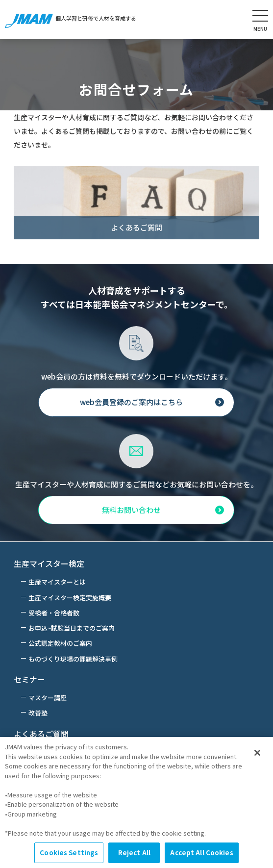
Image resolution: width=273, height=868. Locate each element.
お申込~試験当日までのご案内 (72, 628)
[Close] (257, 753)
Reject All (134, 853)
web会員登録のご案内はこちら (131, 402)
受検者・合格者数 (54, 613)
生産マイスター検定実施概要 (70, 598)
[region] (136, 803)
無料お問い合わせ (131, 510)
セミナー (29, 679)
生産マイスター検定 (49, 563)
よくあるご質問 (41, 734)
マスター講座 (48, 698)
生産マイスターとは (57, 582)
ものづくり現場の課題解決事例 (73, 659)
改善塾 (38, 713)
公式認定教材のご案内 (60, 643)
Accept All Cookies (201, 853)
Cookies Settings (69, 853)
